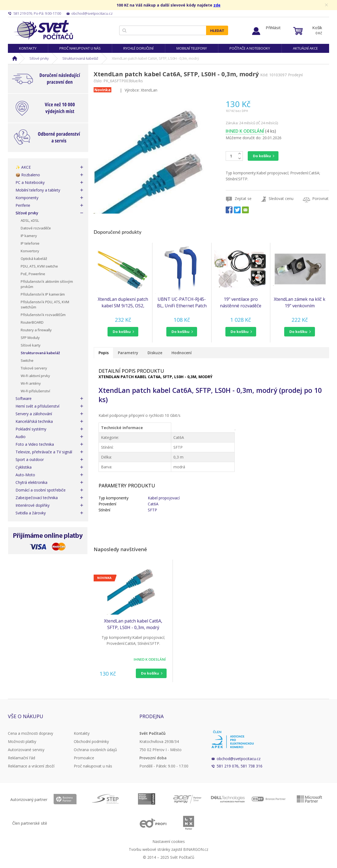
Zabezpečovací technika (37, 498)
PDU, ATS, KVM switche (39, 266)
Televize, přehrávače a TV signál (44, 452)
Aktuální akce (305, 48)
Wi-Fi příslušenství (35, 391)
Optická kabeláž (34, 259)
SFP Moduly (30, 338)
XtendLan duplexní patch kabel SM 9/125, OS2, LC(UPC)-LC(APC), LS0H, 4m (123, 303)
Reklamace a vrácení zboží (31, 766)
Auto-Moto (25, 475)
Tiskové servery (34, 368)
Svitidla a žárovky (31, 513)
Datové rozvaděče (36, 228)
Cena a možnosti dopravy (30, 733)
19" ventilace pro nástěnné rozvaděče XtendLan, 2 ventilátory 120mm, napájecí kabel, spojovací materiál (241, 303)
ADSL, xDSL (30, 220)
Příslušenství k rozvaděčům (43, 315)
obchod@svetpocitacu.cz (239, 759)
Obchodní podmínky (91, 741)
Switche (27, 360)
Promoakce (84, 758)
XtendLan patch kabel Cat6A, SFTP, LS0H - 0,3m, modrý (133, 624)
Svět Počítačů (43, 30)
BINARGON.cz (196, 849)
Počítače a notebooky (250, 48)
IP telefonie (30, 243)
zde (217, 5)
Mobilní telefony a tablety (38, 190)
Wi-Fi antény (31, 383)
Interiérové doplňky (33, 505)
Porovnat (320, 198)
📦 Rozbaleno (28, 175)
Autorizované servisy (26, 750)
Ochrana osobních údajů (95, 750)
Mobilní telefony (192, 48)
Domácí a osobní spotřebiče (41, 490)
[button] (123, 332)
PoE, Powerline (33, 274)
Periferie (23, 205)
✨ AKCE (23, 167)
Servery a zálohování (34, 414)
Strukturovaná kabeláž (80, 58)
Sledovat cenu (281, 198)
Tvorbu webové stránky (149, 849)
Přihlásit (273, 28)
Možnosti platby (22, 741)
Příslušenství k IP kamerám (43, 294)
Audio (21, 437)
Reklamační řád (22, 758)
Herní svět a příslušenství (37, 406)
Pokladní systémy (31, 429)
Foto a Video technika (35, 444)
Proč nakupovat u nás (80, 48)
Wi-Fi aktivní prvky (35, 376)
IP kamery (29, 236)
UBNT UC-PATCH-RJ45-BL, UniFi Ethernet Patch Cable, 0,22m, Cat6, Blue (182, 303)
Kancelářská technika (34, 421)
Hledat (217, 31)
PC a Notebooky (30, 182)
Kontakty (28, 48)
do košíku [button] (122, 332)
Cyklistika (24, 467)
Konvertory (30, 251)
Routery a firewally (36, 330)
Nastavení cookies (169, 841)
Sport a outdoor (30, 459)
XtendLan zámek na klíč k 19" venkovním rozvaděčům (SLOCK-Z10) (300, 303)
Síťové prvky (39, 58)
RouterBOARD (32, 322)
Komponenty (27, 198)
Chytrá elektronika (31, 482)
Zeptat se (243, 198)
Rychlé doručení (138, 48)
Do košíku (262, 156)
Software (24, 398)
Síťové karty (31, 345)
